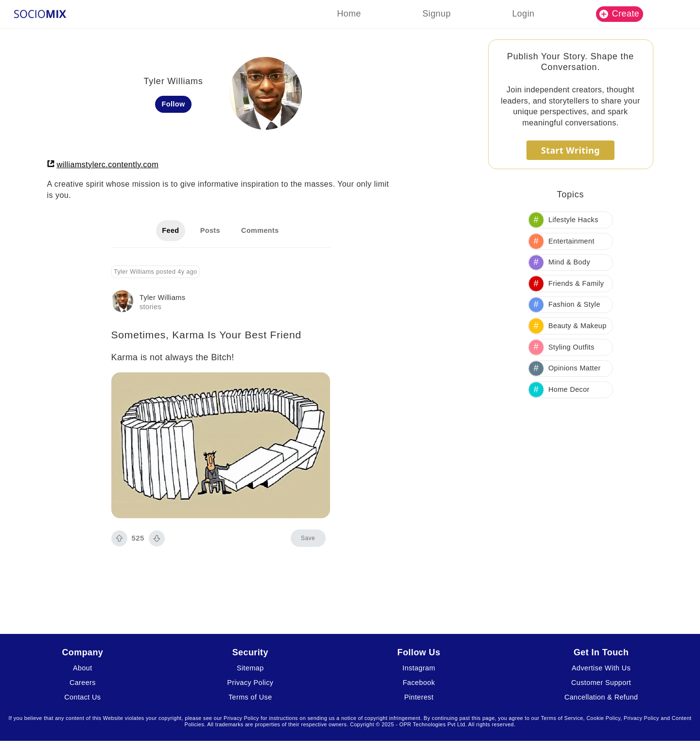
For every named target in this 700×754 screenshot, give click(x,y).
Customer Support (601, 683)
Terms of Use (250, 697)
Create (619, 14)
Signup (437, 14)
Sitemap (250, 668)
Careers (83, 683)
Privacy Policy (250, 683)
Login (523, 14)
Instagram (419, 668)
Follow (174, 104)
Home (349, 14)
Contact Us (82, 697)
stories (150, 307)
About (83, 668)
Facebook (419, 683)
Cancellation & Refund (601, 697)
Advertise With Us (601, 668)
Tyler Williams (162, 298)
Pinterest (419, 697)
